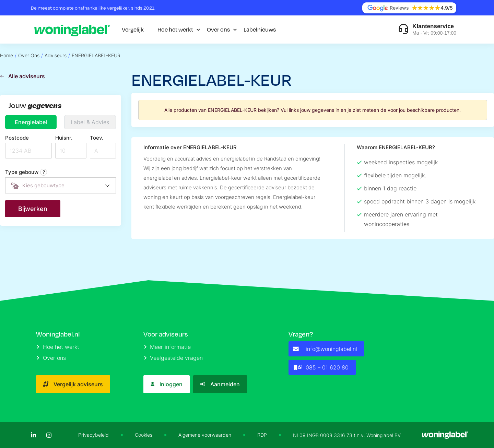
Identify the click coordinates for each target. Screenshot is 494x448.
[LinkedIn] (33, 435)
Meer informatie (168, 347)
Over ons (218, 29)
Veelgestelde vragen (174, 358)
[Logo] (72, 30)
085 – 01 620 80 (321, 367)
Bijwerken (33, 209)
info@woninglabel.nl (325, 349)
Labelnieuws (260, 29)
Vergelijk (133, 29)
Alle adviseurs (22, 76)
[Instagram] (49, 435)
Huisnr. (64, 138)
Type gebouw (26, 172)
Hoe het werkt (175, 29)
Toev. (97, 138)
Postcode (17, 138)
